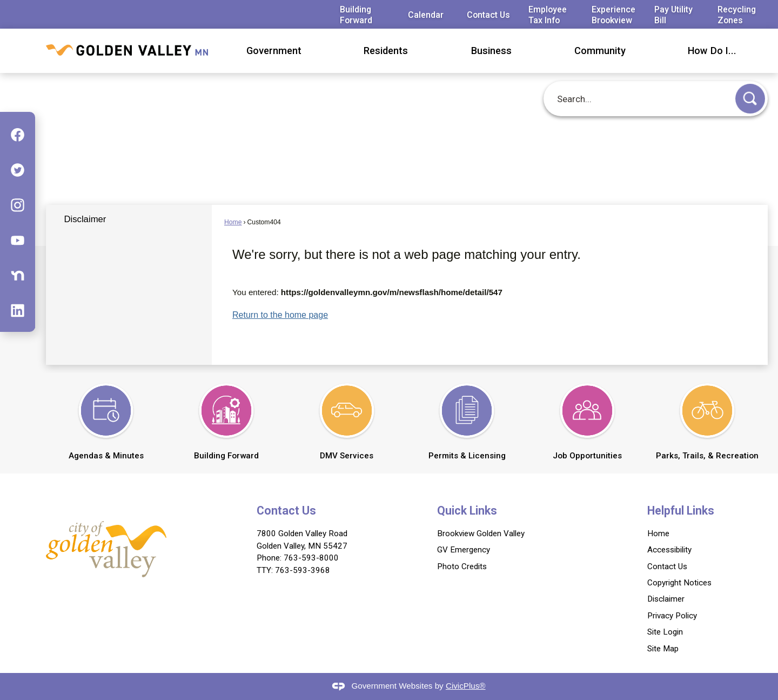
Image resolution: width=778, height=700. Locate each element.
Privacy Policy (672, 616)
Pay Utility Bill (673, 15)
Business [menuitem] (491, 51)
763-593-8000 (311, 558)
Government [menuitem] (274, 51)
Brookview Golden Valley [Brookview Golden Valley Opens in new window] (481, 534)
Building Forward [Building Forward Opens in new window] (356, 15)
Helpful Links (681, 511)
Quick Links (467, 511)
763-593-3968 (303, 570)
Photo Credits (462, 566)
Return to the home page (280, 315)
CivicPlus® (466, 686)
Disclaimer (85, 219)
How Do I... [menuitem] (712, 51)
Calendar (426, 15)
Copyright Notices (679, 583)
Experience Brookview (613, 15)
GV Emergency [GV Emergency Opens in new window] (464, 550)
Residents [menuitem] (386, 51)
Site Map (663, 649)
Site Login (665, 632)
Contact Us (488, 15)
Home (233, 222)
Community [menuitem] (600, 51)
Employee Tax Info (548, 15)
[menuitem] (129, 219)
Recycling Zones (737, 15)
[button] (750, 99)
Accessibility (669, 550)
